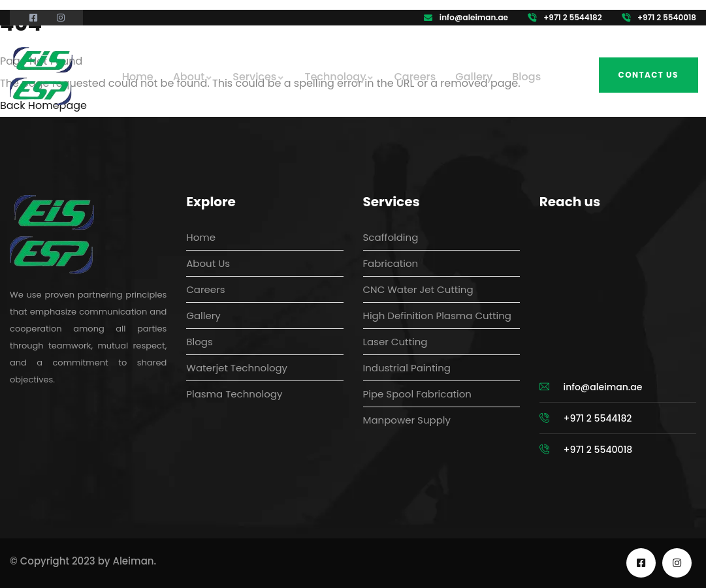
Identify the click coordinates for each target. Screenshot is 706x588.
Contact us (649, 75)
